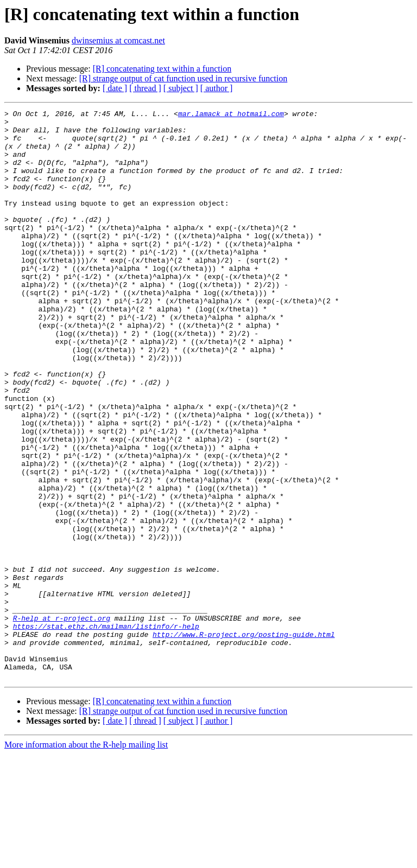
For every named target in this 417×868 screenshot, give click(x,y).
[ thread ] (145, 88)
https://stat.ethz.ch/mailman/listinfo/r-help (106, 730)
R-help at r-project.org (62, 720)
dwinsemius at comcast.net (118, 40)
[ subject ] (181, 88)
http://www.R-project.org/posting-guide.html (244, 740)
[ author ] (217, 88)
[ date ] (115, 88)
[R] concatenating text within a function (162, 69)
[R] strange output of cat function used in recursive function (183, 78)
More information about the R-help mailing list (86, 859)
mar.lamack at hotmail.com (231, 115)
